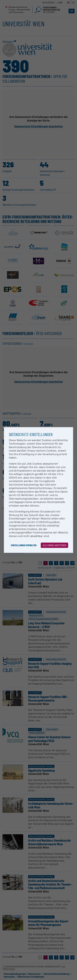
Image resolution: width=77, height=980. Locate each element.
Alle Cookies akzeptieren (54, 545)
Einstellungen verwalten (24, 545)
